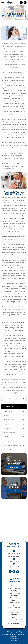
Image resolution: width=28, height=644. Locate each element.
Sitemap (14, 636)
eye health (7, 428)
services (6, 416)
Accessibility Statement (9, 634)
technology (7, 449)
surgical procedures (10, 432)
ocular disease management (12, 445)
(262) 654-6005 (14, 562)
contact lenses (8, 420)
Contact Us (14, 491)
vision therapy (8, 411)
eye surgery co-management (13, 441)
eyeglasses (7, 424)
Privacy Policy (22, 634)
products (6, 437)
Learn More (14, 467)
